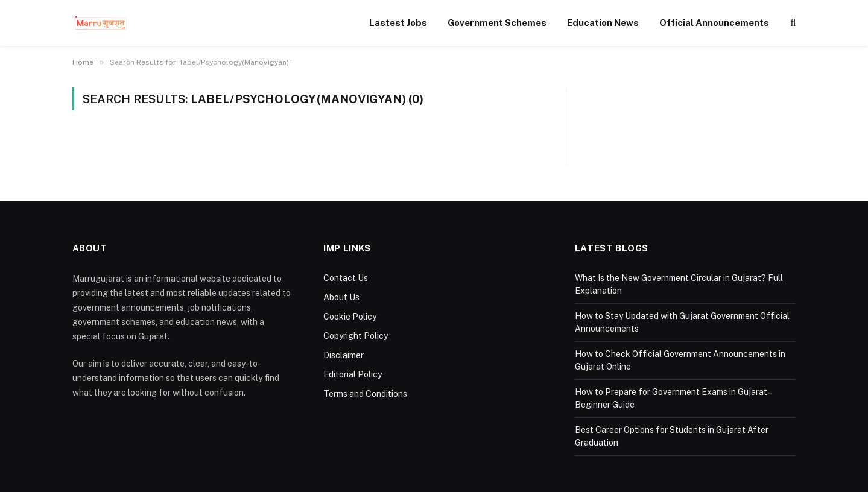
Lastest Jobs (398, 23)
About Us (341, 297)
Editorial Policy (353, 374)
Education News (603, 23)
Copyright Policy (356, 336)
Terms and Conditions (365, 394)
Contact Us (346, 278)
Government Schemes (497, 23)
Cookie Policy (350, 317)
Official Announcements (714, 23)
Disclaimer (344, 355)
